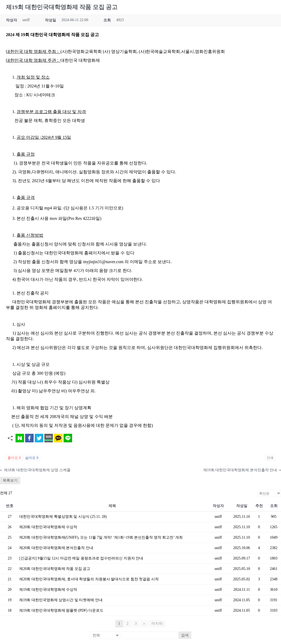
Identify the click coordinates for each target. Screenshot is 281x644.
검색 (185, 635)
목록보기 (10, 480)
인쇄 (270, 458)
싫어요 (32, 458)
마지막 (157, 624)
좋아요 (14, 458)
